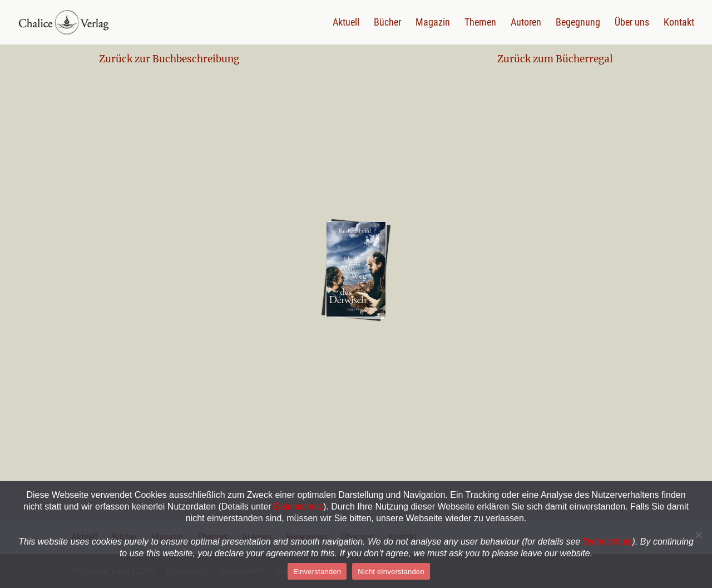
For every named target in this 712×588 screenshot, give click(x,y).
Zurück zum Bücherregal (555, 59)
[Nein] (698, 535)
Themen (480, 23)
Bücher (387, 23)
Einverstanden (317, 572)
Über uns (632, 23)
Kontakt (679, 23)
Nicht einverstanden (391, 572)
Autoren (526, 23)
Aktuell (346, 23)
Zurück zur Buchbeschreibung (169, 59)
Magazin (433, 23)
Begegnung (578, 23)
